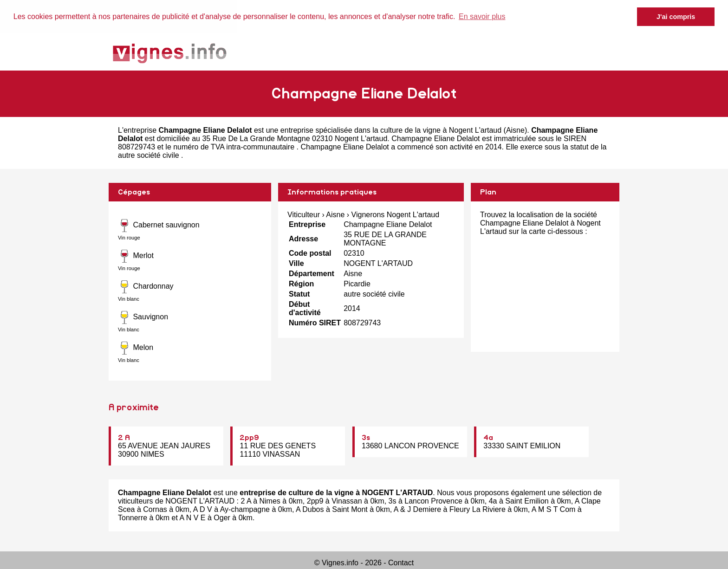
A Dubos (310, 509)
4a (488, 438)
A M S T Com (554, 509)
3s (366, 438)
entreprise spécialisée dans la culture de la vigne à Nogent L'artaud (391, 130)
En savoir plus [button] (482, 16)
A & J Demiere (417, 509)
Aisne (515, 130)
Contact (401, 563)
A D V (203, 509)
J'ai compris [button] (676, 17)
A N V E (193, 518)
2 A (124, 438)
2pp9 (249, 438)
